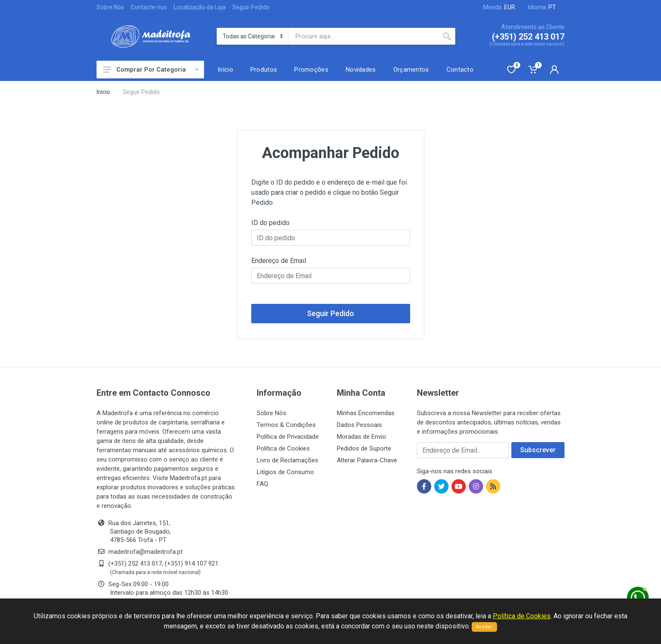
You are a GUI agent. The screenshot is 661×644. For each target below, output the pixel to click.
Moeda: (499, 7)
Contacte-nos (149, 7)
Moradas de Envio (361, 437)
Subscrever (538, 450)
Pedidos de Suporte (364, 448)
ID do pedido (270, 223)
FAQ (262, 484)
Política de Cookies (283, 448)
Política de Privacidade (288, 437)
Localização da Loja (200, 7)
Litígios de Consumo (285, 472)
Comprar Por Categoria (151, 70)
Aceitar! (484, 627)
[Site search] (363, 36)
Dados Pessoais (359, 425)
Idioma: (542, 7)
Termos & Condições (286, 425)
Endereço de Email (279, 261)
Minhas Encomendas (366, 413)
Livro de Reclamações (288, 460)
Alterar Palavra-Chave (367, 460)
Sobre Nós (110, 7)
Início (103, 92)
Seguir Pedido (251, 7)
